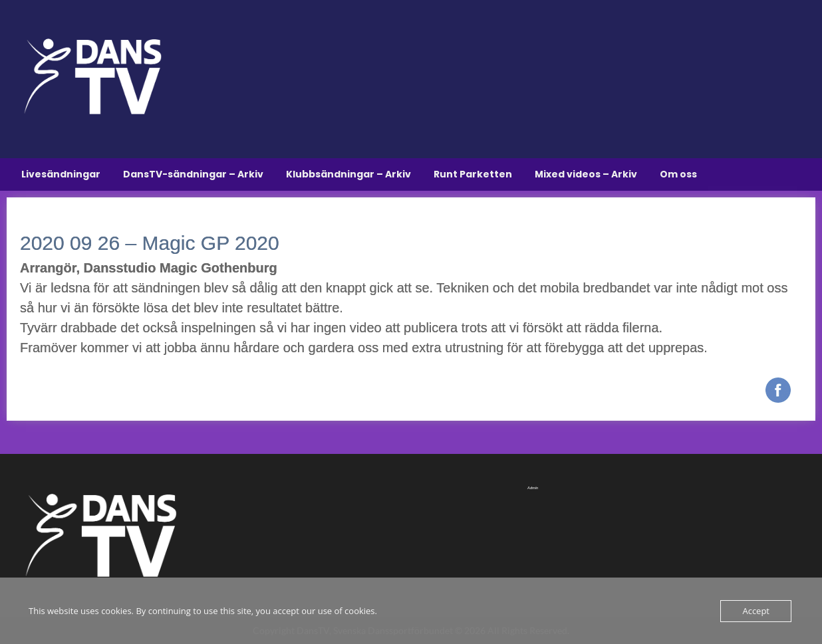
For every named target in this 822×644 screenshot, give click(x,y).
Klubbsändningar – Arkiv (348, 174)
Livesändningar (61, 174)
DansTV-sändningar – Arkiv (193, 174)
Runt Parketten (473, 174)
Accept (756, 611)
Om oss (678, 174)
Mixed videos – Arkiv (586, 174)
